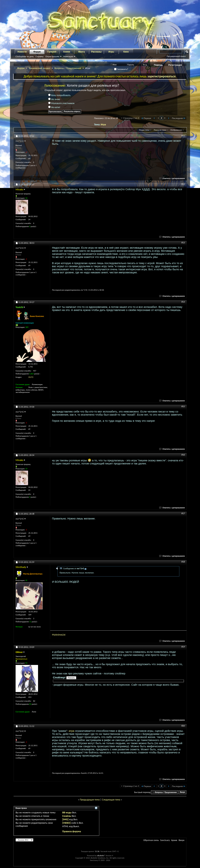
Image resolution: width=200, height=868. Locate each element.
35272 (31, 377)
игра (72, 731)
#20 (183, 726)
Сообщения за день (25, 56)
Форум (37, 52)
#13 (183, 243)
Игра (103, 125)
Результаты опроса (72, 111)
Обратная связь (151, 840)
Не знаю (54, 99)
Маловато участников (61, 103)
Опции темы (144, 130)
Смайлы (67, 816)
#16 (183, 455)
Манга (82, 52)
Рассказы (96, 52)
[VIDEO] (66, 823)
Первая (146, 118)
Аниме (67, 52)
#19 (183, 647)
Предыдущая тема (90, 800)
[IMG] (65, 819)
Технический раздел (39, 68)
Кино (126, 52)
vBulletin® (101, 856)
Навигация (68, 56)
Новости (22, 52)
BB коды (67, 813)
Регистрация (175, 65)
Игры (111, 52)
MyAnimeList (59, 635)
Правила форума (72, 831)
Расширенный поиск (176, 56)
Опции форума (52, 56)
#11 (183, 136)
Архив (174, 840)
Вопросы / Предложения (68, 68)
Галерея (52, 52)
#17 (183, 513)
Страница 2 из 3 (131, 118)
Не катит (54, 107)
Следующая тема (111, 800)
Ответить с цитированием (172, 178)
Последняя (179, 118)
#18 (183, 562)
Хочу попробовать (59, 95)
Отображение (176, 130)
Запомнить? (121, 69)
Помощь (158, 65)
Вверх (182, 792)
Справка (39, 56)
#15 (183, 406)
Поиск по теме (160, 130)
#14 (183, 302)
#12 (183, 184)
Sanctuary (165, 840)
